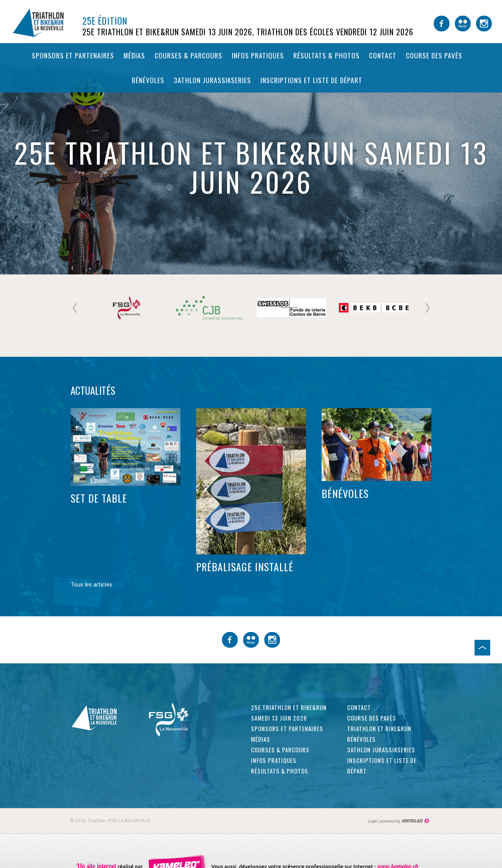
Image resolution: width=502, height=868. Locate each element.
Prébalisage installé (245, 567)
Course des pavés (434, 55)
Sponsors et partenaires (73, 55)
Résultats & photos (326, 55)
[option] (127, 308)
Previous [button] (75, 308)
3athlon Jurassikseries (212, 80)
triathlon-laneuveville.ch (45, 23)
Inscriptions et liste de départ (311, 80)
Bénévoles (148, 80)
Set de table (99, 498)
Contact (383, 55)
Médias (134, 55)
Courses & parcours (188, 55)
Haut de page (482, 648)
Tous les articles (91, 585)
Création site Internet (404, 821)
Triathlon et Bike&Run (379, 728)
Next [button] (427, 308)
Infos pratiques (258, 55)
